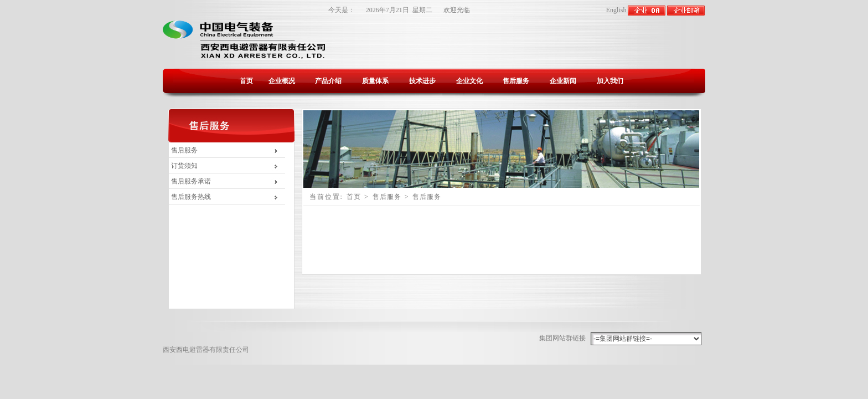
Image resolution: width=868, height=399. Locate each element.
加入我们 (610, 81)
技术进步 (422, 81)
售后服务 (516, 81)
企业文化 (469, 81)
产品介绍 (328, 81)
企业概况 (282, 81)
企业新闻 (563, 81)
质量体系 (375, 81)
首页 (246, 81)
